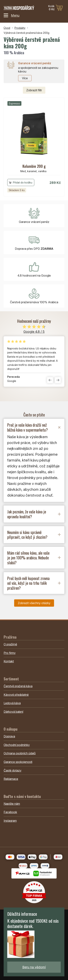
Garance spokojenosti (18, 762)
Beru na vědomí (34, 967)
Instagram (10, 821)
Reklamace (11, 779)
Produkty (20, 28)
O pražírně (10, 644)
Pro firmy (10, 653)
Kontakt (9, 661)
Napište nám (12, 804)
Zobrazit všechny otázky (34, 603)
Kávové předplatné (16, 695)
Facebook (10, 812)
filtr (34, 90)
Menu (12, 15)
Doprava (9, 736)
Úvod (7, 28)
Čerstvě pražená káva (18, 686)
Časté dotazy (13, 770)
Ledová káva (12, 703)
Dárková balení (13, 712)
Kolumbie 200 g (34, 166)
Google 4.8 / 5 (34, 332)
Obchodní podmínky (17, 745)
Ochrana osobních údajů (20, 753)
